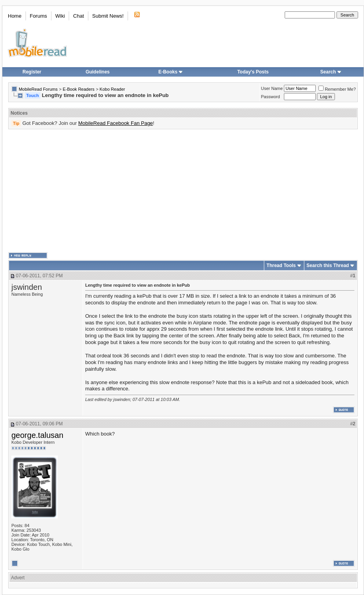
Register (32, 72)
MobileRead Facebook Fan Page (115, 123)
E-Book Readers (79, 89)
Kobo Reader (112, 89)
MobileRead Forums (38, 89)
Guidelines (98, 72)
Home (15, 16)
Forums (38, 16)
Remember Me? (337, 89)
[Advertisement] (140, 191)
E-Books (171, 72)
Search (331, 72)
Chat (78, 16)
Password (271, 97)
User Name (272, 88)
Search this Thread (328, 265)
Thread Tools (281, 265)
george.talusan (37, 435)
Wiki (60, 16)
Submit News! (108, 16)
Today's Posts (253, 72)
